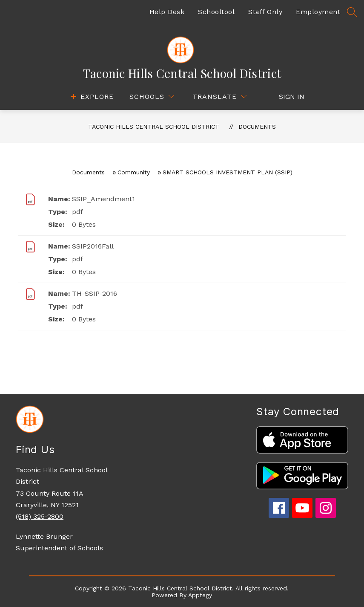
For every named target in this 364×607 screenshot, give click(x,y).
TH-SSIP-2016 (95, 293)
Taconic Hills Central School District (154, 127)
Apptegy (200, 595)
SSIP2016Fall (93, 246)
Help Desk (167, 12)
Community (134, 172)
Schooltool (216, 12)
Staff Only (265, 12)
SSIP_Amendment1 (103, 199)
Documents (257, 127)
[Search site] (352, 12)
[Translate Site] (219, 97)
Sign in (287, 97)
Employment (318, 12)
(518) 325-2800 (40, 516)
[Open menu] (91, 97)
